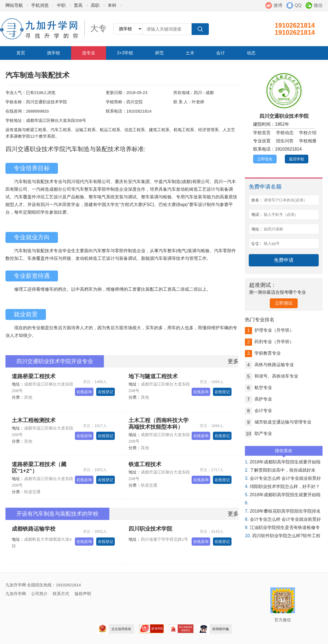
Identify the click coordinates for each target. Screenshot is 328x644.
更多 (233, 361)
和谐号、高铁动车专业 (272, 376)
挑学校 (54, 53)
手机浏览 (40, 5)
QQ (298, 5)
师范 (159, 53)
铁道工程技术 (145, 464)
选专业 (89, 53)
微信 (318, 5)
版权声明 (83, 594)
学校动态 (285, 133)
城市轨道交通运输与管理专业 (278, 422)
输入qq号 (272, 243)
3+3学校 (125, 53)
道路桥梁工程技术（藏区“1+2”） (39, 467)
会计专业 (258, 411)
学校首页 (262, 133)
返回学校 (297, 159)
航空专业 (258, 388)
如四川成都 (273, 229)
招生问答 (285, 141)
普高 (78, 5)
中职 (61, 5)
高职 (95, 5)
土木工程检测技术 (34, 420)
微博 (278, 5)
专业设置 (262, 141)
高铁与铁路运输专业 (269, 365)
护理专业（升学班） (269, 330)
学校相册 (308, 141)
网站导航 (14, 5)
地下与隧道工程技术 (153, 376)
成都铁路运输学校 (34, 529)
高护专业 (258, 399)
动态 (251, 53)
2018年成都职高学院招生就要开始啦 (283, 462)
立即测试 (284, 303)
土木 (190, 53)
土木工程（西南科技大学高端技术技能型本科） (159, 424)
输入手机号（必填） (281, 214)
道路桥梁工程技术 (34, 376)
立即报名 (265, 159)
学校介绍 (308, 133)
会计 (221, 53)
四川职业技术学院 (150, 529)
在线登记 (106, 392)
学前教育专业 (263, 353)
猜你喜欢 (284, 452)
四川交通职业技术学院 (284, 116)
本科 (112, 5)
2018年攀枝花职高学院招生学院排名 (283, 511)
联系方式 (61, 594)
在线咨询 (84, 392)
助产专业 (258, 433)
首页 (21, 53)
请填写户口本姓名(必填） (285, 200)
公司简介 (39, 594)
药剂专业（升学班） (269, 342)
